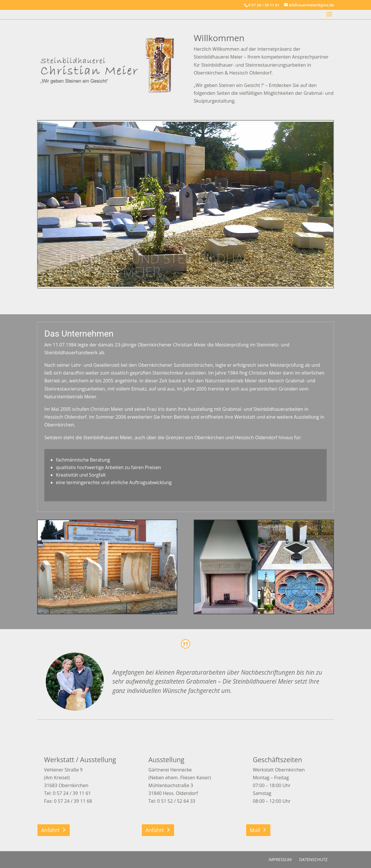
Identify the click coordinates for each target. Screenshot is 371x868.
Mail (255, 830)
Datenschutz (313, 859)
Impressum (280, 859)
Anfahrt (50, 830)
